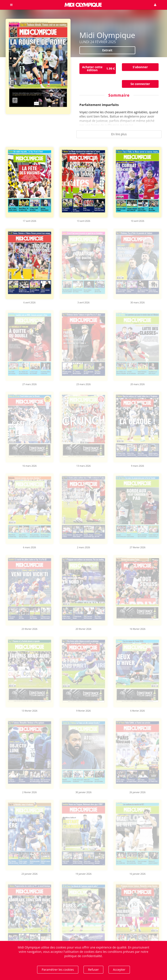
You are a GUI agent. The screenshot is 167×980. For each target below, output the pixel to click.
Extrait (107, 50)
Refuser (93, 970)
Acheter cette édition (99, 69)
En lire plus (119, 134)
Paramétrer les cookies (58, 970)
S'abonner (140, 67)
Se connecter (140, 84)
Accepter (119, 970)
